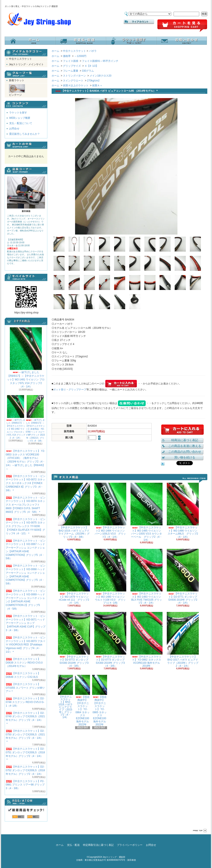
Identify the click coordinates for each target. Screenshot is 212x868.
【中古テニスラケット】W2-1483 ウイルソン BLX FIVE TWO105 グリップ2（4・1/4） (147, 577)
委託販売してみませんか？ (25, 134)
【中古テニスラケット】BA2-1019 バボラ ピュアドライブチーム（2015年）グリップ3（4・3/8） (74, 510)
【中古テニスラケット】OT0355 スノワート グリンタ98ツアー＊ (25, 688)
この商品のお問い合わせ (185, 452)
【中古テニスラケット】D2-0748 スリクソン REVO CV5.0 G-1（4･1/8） (25, 702)
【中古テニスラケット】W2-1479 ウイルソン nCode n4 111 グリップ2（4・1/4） (74, 577)
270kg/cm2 (93, 81)
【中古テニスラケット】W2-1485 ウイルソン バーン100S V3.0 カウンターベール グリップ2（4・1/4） (147, 512)
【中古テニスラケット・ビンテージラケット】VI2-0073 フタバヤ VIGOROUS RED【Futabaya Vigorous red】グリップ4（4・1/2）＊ (26, 645)
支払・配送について (81, 41)
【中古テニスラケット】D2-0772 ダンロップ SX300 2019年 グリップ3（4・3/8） (74, 640)
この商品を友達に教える (185, 446)
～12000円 (80, 56)
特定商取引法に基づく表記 (98, 845)
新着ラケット (17, 80)
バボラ (93, 51)
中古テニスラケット (20, 59)
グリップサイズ (72, 66)
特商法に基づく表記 (185, 440)
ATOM (33, 817)
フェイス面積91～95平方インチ (100, 61)
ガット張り (60, 390)
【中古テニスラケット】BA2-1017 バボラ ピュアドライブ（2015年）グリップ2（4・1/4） (183, 640)
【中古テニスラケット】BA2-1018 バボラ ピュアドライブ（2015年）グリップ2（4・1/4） (65, 697)
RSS (18, 817)
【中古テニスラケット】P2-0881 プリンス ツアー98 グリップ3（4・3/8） (25, 785)
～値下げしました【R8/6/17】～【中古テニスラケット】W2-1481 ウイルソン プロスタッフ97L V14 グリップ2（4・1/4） (26, 358)
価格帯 (67, 56)
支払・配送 (73, 845)
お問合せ (182, 41)
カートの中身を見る (26, 145)
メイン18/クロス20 (100, 76)
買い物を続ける (185, 457)
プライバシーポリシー (130, 845)
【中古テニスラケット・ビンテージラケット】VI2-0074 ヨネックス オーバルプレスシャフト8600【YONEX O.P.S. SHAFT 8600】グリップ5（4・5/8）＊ (26, 505)
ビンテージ (17, 90)
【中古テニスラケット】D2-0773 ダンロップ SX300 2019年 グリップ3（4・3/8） (110, 640)
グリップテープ (77, 390)
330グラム (88, 71)
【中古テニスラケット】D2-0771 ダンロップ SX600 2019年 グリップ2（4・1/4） (183, 577)
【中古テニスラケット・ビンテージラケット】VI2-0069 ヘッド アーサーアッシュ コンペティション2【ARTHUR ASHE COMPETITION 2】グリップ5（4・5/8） (26, 600)
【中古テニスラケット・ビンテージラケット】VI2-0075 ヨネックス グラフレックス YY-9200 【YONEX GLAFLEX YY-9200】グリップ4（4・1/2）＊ (26, 526)
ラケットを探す (131, 41)
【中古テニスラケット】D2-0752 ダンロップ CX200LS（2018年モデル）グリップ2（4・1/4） (25, 770)
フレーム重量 (71, 71)
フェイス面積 (71, 61)
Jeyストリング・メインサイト (26, 64)
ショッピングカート (182, 26)
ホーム (30, 41)
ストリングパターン (74, 76)
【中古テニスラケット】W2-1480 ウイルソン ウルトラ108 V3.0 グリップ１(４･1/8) (110, 577)
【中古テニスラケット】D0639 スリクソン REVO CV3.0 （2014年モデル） (24, 663)
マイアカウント (139, 22)
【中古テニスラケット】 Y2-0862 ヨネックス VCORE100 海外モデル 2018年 (147, 640)
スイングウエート (73, 81)
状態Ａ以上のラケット (76, 85)
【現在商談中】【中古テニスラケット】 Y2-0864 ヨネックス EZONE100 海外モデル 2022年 (83, 700)
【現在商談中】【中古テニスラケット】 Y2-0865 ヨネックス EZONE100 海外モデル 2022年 (100, 700)
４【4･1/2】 (91, 66)
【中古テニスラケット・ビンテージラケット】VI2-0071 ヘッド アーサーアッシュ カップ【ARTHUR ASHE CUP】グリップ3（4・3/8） (26, 623)
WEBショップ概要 (20, 118)
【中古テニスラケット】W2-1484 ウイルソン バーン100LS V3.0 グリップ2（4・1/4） (110, 510)
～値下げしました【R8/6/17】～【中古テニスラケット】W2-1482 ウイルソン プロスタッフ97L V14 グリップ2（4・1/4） (16, 417)
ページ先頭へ (200, 831)
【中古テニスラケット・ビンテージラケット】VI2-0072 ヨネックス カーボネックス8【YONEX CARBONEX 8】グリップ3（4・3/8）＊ (26, 483)
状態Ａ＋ (97, 85)
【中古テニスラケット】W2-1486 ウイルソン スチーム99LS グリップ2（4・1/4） (183, 510)
